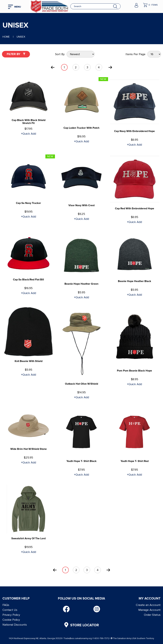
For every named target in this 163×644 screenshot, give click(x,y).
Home (6, 37)
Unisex (21, 37)
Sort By (60, 54)
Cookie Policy (11, 620)
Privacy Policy (11, 615)
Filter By (16, 54)
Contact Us (10, 610)
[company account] (136, 5)
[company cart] (150, 5)
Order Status (152, 615)
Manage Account (149, 610)
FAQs (6, 605)
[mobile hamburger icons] (16, 6)
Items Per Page (135, 54)
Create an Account (148, 605)
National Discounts (15, 625)
